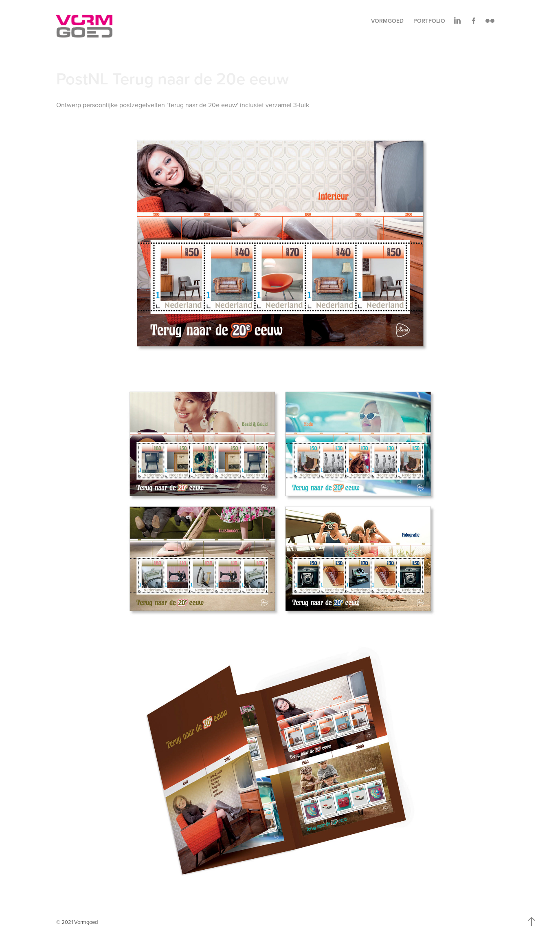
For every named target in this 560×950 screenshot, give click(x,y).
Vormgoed (387, 21)
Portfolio (429, 21)
